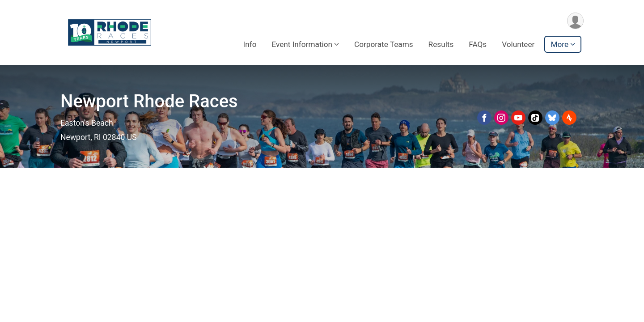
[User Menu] (575, 21)
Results (441, 44)
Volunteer (518, 44)
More (559, 44)
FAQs (478, 44)
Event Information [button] (302, 44)
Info (250, 44)
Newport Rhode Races (149, 101)
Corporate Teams (384, 44)
